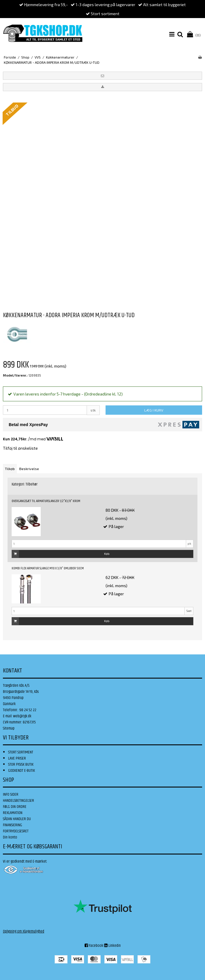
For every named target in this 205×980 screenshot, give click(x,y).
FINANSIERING (13, 825)
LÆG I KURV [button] (154, 410)
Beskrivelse (29, 469)
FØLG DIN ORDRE (15, 807)
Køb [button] (61, 554)
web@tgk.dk (22, 716)
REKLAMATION (13, 813)
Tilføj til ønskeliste (20, 448)
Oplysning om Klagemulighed (24, 931)
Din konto (10, 837)
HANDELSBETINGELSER (18, 801)
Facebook (94, 946)
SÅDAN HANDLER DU (17, 819)
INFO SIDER (11, 794)
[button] (102, 76)
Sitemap (9, 728)
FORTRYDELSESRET (16, 831)
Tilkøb (10, 469)
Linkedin (112, 946)
